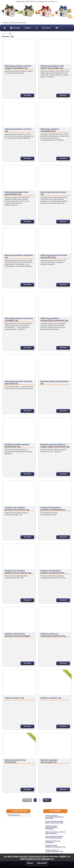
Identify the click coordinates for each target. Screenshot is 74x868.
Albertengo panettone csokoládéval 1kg (50, 130)
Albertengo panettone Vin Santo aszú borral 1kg (18, 382)
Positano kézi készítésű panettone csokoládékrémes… (53, 509)
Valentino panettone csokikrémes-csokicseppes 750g (55, 846)
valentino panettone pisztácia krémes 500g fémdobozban (54, 837)
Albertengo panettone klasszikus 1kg (19, 256)
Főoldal (4, 34)
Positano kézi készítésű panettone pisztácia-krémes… (53, 572)
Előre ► (47, 800)
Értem (30, 863)
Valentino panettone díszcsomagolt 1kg (49, 761)
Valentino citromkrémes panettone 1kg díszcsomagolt (17, 635)
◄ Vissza (27, 800)
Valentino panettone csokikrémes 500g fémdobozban (55, 833)
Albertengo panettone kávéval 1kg (53, 193)
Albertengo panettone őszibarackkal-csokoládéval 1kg (54, 319)
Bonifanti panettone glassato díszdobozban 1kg (17, 446)
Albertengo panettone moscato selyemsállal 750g (54, 256)
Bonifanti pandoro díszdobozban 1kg (54, 382)
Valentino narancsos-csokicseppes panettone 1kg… (54, 635)
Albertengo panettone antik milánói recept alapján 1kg (52, 67)
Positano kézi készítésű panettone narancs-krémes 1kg (18, 572)
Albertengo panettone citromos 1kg (18, 130)
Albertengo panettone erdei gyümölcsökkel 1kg (16, 193)
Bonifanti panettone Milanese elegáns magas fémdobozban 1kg (55, 446)
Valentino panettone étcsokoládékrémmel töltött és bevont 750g (54, 817)
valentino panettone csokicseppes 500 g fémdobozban (51, 827)
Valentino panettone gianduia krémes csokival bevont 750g (54, 822)
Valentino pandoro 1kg (14, 698)
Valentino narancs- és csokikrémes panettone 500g (54, 851)
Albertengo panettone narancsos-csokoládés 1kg (19, 319)
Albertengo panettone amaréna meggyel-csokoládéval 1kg (18, 67)
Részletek (42, 863)
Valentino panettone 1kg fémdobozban (15, 761)
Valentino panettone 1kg (51, 698)
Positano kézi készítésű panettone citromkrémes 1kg (17, 509)
